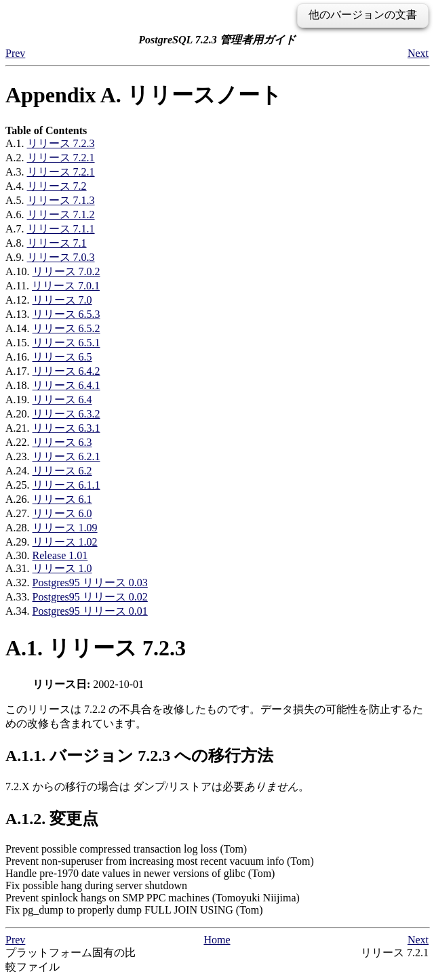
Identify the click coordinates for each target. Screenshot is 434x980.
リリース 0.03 (90, 583)
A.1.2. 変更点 (52, 819)
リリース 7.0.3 (61, 257)
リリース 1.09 (65, 528)
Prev (15, 53)
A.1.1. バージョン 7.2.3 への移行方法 (139, 756)
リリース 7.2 (57, 186)
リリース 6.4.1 (66, 385)
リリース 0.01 (90, 611)
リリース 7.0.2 (66, 271)
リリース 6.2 (62, 471)
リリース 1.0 (62, 568)
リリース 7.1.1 (61, 229)
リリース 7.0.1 (66, 286)
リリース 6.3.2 (66, 414)
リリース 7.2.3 (61, 143)
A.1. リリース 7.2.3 (96, 648)
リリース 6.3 (62, 442)
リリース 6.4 (62, 400)
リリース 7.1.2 (61, 215)
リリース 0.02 (90, 597)
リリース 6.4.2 (66, 371)
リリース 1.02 (65, 542)
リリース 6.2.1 (66, 456)
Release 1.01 (60, 555)
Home (217, 940)
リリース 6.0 (62, 513)
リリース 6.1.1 (66, 485)
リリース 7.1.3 (61, 200)
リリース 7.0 (62, 300)
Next (418, 53)
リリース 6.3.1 (66, 428)
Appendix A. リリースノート (144, 95)
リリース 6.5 (62, 357)
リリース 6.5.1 (66, 343)
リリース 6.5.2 (66, 328)
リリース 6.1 (62, 499)
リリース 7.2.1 (61, 158)
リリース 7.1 (57, 243)
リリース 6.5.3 (66, 314)
